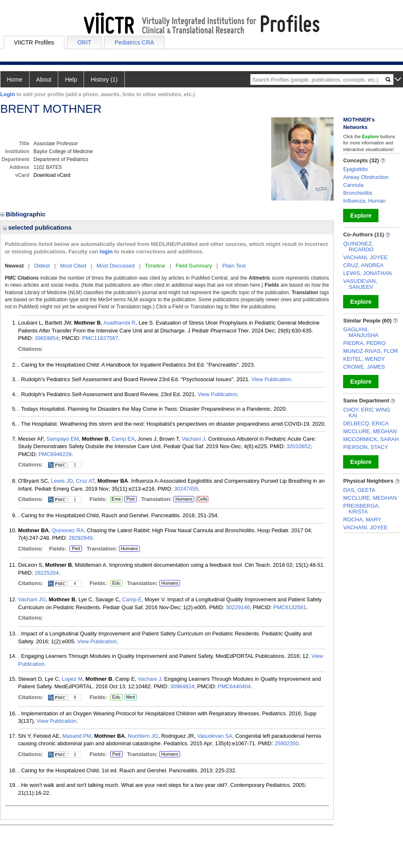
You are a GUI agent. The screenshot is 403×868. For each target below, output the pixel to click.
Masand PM (77, 736)
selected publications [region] (37, 227)
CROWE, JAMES (364, 367)
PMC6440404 (234, 686)
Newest (15, 266)
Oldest (42, 266)
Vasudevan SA (215, 736)
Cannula (353, 185)
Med (130, 697)
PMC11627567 (100, 338)
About (44, 79)
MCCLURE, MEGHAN (370, 431)
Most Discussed (116, 266)
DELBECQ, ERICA (366, 423)
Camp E (132, 599)
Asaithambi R (120, 323)
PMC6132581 (290, 607)
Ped (130, 499)
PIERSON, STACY (366, 447)
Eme (116, 499)
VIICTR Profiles (34, 42)
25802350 (287, 743)
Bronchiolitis (358, 193)
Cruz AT (85, 481)
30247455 (186, 489)
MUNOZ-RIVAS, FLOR (371, 351)
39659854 (47, 338)
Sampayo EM (62, 439)
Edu (115, 583)
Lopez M (72, 679)
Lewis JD (62, 481)
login (106, 252)
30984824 (182, 686)
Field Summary (194, 266)
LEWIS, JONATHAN (367, 273)
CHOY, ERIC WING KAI (367, 413)
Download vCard (52, 175)
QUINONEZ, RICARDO (358, 247)
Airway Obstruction (366, 177)
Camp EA (123, 439)
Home (15, 79)
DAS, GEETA (359, 490)
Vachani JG (32, 599)
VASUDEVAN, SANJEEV (360, 284)
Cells (202, 499)
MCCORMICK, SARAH (371, 439)
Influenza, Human (364, 201)
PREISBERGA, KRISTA (361, 509)
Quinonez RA (68, 530)
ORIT (84, 42)
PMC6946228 (55, 454)
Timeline (155, 266)
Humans (184, 499)
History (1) (104, 79)
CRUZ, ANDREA (363, 265)
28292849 (81, 538)
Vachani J (193, 439)
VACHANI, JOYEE (365, 257)
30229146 (238, 607)
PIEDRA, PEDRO (364, 343)
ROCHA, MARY (362, 520)
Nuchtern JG (143, 736)
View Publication (271, 379)
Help (71, 79)
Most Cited (73, 266)
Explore (361, 216)
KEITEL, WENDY (364, 359)
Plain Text (234, 266)
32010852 (299, 446)
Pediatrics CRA (134, 42)
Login (8, 94)
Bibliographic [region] (24, 214)
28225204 (47, 573)
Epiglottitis (355, 169)
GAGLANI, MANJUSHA (361, 332)
